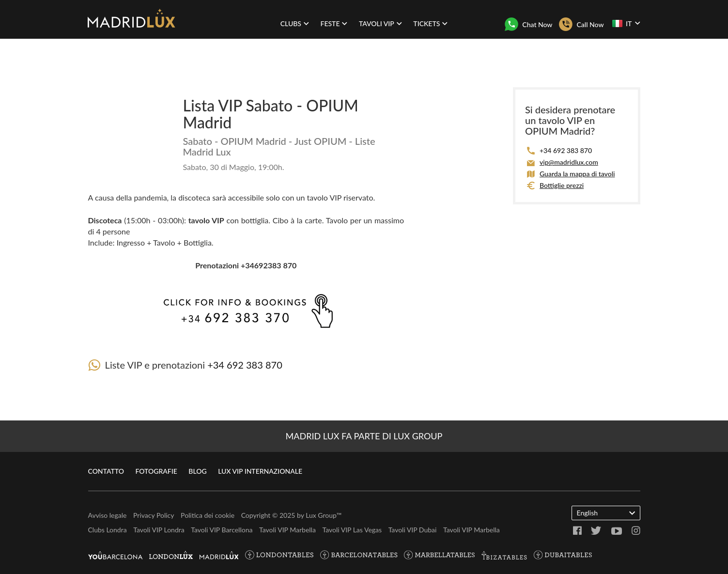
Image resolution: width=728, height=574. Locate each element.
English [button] (606, 512)
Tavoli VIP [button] (380, 23)
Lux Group (321, 515)
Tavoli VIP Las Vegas (352, 530)
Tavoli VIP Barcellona (222, 530)
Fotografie (156, 471)
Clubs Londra (108, 530)
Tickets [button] (430, 23)
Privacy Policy (154, 515)
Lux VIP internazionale (260, 471)
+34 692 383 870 (245, 365)
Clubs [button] (295, 23)
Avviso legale (108, 515)
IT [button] (626, 23)
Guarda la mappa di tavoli (577, 174)
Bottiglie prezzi (562, 185)
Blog (197, 471)
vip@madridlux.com (569, 162)
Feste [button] (334, 23)
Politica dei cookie (208, 515)
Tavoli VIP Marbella (287, 530)
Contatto (106, 471)
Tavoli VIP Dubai (413, 530)
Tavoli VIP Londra (159, 530)
